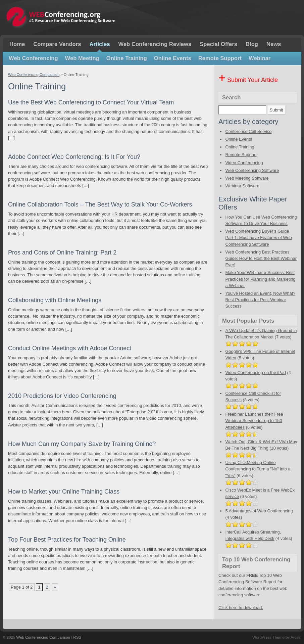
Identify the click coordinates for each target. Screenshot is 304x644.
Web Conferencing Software (252, 170)
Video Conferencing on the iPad (255, 373)
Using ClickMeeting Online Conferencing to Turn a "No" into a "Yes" (258, 469)
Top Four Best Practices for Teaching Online (67, 540)
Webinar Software (242, 186)
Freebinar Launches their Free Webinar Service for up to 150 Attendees (254, 421)
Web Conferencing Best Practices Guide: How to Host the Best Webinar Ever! (261, 258)
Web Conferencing (33, 58)
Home (17, 44)
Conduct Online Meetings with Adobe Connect (70, 348)
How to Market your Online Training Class (64, 492)
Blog (252, 44)
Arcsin (296, 637)
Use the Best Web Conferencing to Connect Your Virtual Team (91, 102)
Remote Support (220, 58)
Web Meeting (82, 58)
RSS (77, 637)
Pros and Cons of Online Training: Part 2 (62, 252)
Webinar (260, 58)
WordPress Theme (268, 637)
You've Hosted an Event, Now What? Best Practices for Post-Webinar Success (260, 300)
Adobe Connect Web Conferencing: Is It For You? (74, 157)
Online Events (173, 58)
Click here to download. (241, 608)
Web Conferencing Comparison (34, 75)
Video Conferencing (244, 163)
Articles (99, 44)
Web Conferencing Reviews (155, 44)
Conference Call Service (248, 131)
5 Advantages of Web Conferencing (259, 511)
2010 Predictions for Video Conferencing (62, 396)
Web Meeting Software (247, 178)
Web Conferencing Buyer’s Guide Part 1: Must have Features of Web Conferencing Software (258, 238)
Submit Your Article (248, 80)
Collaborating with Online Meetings (55, 300)
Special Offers (218, 44)
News (274, 44)
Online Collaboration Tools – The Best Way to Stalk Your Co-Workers (100, 204)
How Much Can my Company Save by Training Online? (82, 444)
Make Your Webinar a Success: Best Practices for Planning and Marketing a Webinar (260, 279)
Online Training (127, 58)
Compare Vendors (57, 44)
